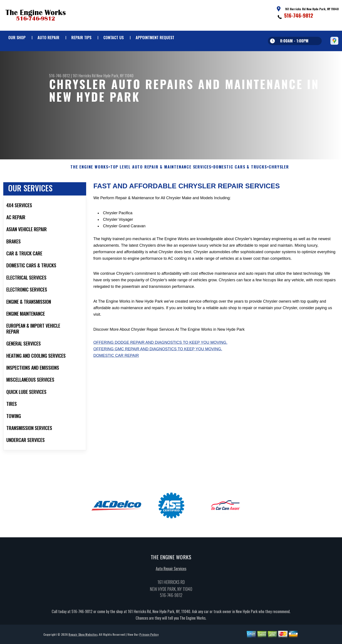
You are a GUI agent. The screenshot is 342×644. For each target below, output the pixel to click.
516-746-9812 (299, 15)
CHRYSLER (279, 187)
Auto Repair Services (171, 588)
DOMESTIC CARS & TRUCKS (240, 187)
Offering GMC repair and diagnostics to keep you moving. (158, 369)
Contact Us (114, 37)
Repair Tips (81, 37)
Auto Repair (48, 37)
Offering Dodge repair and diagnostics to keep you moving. (160, 363)
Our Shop (17, 37)
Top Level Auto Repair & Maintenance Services (161, 187)
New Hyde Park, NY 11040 (115, 76)
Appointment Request (155, 37)
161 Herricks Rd (84, 76)
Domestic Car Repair (116, 376)
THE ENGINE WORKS (89, 187)
